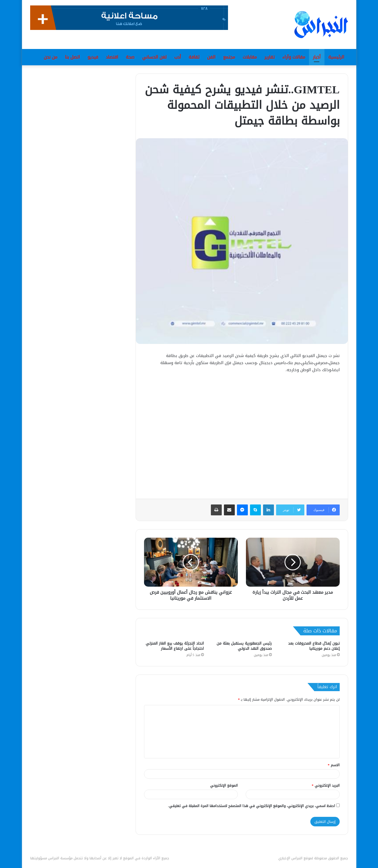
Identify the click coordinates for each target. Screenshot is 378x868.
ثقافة (194, 57)
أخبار (317, 57)
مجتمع (229, 57)
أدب (178, 57)
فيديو (93, 57)
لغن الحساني (154, 57)
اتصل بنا (72, 57)
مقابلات (250, 57)
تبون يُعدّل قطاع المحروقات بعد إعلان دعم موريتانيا (314, 646)
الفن (211, 57)
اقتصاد (112, 57)
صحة (130, 57)
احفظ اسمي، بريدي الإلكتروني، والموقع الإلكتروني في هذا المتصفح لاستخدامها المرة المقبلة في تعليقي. (251, 806)
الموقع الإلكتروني (224, 785)
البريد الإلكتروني (326, 785)
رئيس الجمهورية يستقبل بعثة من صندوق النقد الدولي (244, 646)
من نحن (51, 57)
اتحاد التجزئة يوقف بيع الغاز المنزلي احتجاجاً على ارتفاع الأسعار (175, 646)
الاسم (334, 765)
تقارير (270, 57)
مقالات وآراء (294, 57)
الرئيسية (336, 57)
